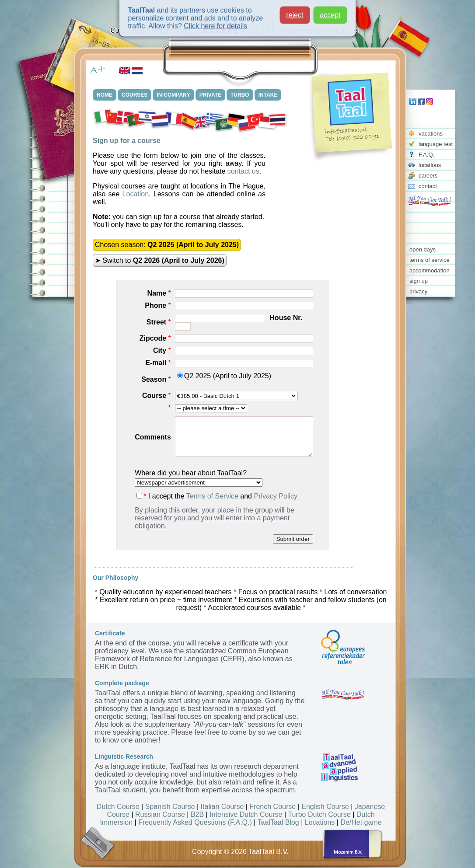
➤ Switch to (160, 260)
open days (423, 249)
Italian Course (222, 807)
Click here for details (215, 22)
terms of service (430, 260)
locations (430, 165)
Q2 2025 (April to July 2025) (224, 376)
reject (295, 11)
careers (428, 176)
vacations (431, 134)
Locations (320, 822)
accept (330, 11)
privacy (418, 291)
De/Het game (361, 822)
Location (136, 194)
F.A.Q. (426, 155)
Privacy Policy (276, 496)
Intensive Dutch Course (246, 814)
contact (428, 186)
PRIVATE (210, 95)
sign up (419, 281)
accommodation (430, 270)
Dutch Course (118, 807)
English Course (325, 807)
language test (436, 144)
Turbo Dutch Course (319, 814)
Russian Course (160, 814)
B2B (197, 814)
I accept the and (217, 496)
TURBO (240, 95)
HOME (105, 95)
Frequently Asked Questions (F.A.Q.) (195, 822)
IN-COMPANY (173, 95)
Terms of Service (212, 496)
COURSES (134, 95)
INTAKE (268, 95)
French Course (272, 807)
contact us (243, 171)
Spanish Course (170, 807)
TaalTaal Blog (278, 822)
